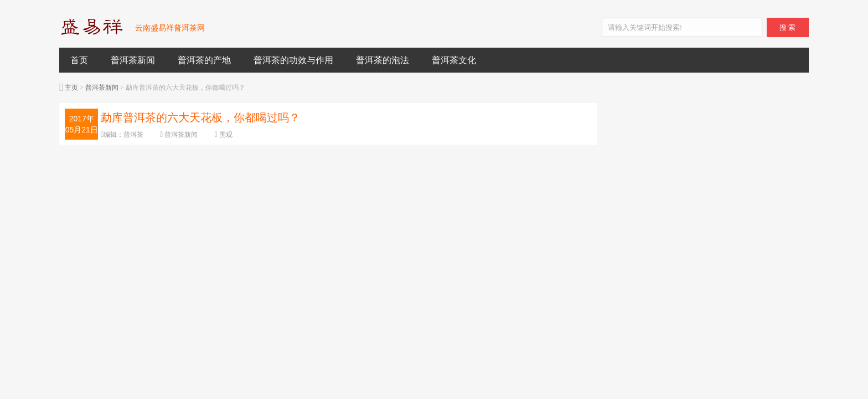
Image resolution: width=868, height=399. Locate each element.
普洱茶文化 (454, 60)
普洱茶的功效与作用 (293, 60)
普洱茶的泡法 (383, 60)
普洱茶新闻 (133, 60)
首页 (79, 60)
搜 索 (787, 27)
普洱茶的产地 (204, 60)
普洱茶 (133, 135)
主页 (71, 88)
